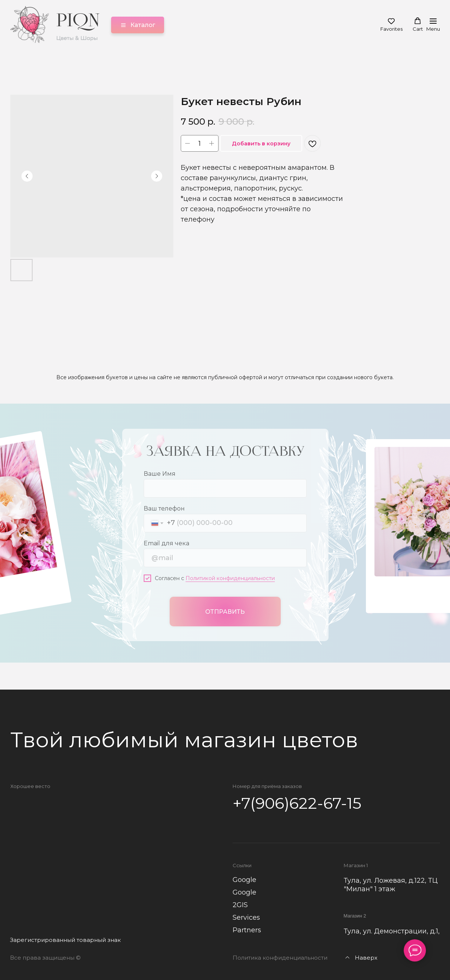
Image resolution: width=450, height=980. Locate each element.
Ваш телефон (164, 508)
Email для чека (166, 543)
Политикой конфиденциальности (230, 578)
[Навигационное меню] (433, 25)
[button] (391, 25)
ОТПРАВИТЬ (225, 611)
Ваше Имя (160, 473)
